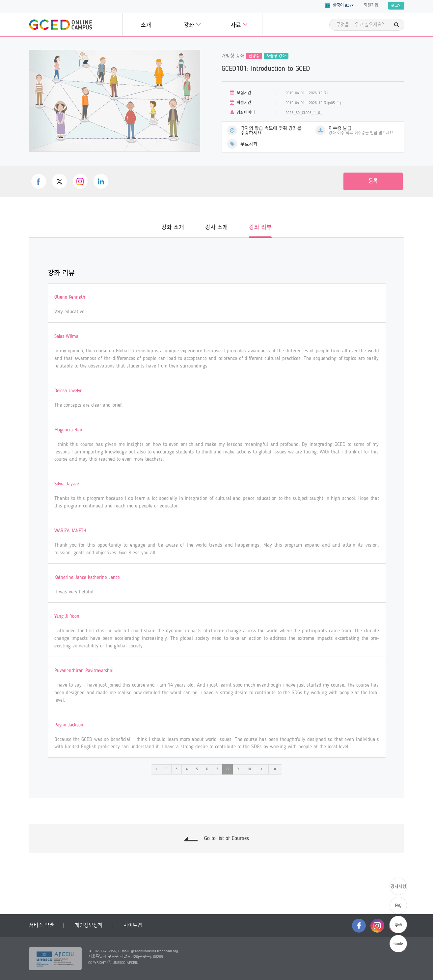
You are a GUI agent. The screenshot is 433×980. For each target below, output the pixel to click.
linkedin (101, 181)
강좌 (192, 24)
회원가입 (371, 6)
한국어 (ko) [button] (339, 5)
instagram (80, 181)
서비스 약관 (41, 926)
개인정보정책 (89, 926)
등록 (373, 181)
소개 (146, 26)
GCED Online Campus (61, 25)
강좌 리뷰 (260, 228)
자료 (239, 24)
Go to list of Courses (227, 839)
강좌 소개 (173, 228)
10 (249, 769)
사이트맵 (133, 926)
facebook (39, 181)
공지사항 (398, 887)
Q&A (398, 925)
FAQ (398, 906)
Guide (398, 944)
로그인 (396, 6)
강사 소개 (216, 228)
